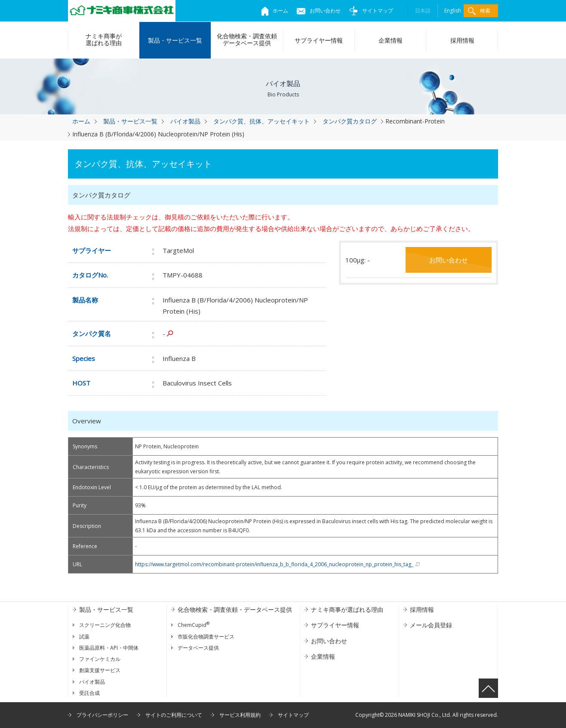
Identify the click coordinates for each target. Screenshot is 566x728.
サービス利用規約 (240, 715)
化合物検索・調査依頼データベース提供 (247, 39)
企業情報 (391, 40)
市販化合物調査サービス (206, 637)
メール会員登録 (431, 625)
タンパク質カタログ (350, 121)
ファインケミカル (100, 659)
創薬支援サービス (100, 670)
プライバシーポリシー (102, 715)
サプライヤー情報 (319, 40)
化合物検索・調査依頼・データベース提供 (235, 609)
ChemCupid (194, 625)
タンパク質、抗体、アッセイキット (261, 121)
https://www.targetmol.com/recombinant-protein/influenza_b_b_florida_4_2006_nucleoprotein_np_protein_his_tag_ (274, 564)
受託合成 (89, 693)
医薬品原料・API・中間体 (109, 648)
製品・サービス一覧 (175, 40)
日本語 (423, 11)
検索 (479, 11)
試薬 (84, 637)
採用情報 (462, 40)
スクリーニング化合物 (105, 625)
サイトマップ (371, 11)
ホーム (275, 11)
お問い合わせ (319, 11)
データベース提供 (198, 648)
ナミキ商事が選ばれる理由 (104, 39)
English (453, 11)
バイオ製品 (185, 121)
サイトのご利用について (174, 715)
